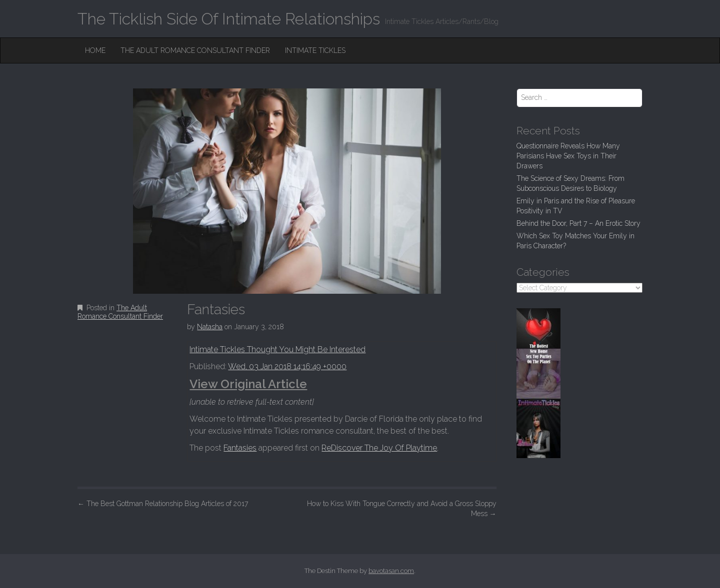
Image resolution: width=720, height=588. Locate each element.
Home (95, 50)
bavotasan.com (391, 571)
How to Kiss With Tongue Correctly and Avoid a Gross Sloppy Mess (402, 509)
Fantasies (240, 448)
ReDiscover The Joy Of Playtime (379, 448)
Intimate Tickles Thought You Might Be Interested (277, 349)
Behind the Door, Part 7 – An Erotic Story (578, 223)
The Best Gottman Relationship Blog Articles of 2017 (163, 504)
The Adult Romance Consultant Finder (195, 50)
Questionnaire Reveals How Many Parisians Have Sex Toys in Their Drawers (568, 156)
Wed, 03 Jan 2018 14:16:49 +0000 (287, 366)
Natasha (210, 327)
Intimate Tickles (315, 50)
